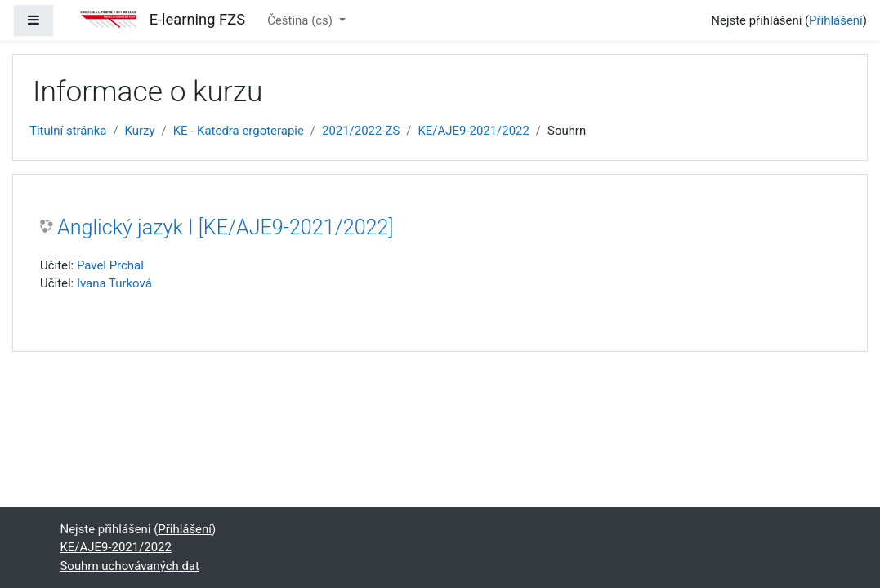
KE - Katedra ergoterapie (239, 131)
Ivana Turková (114, 283)
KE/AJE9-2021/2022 (473, 131)
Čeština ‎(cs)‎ (302, 20)
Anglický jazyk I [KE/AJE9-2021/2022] (226, 227)
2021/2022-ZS (361, 131)
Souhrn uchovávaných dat (130, 566)
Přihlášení (836, 20)
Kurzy (140, 131)
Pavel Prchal (110, 265)
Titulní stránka (68, 131)
